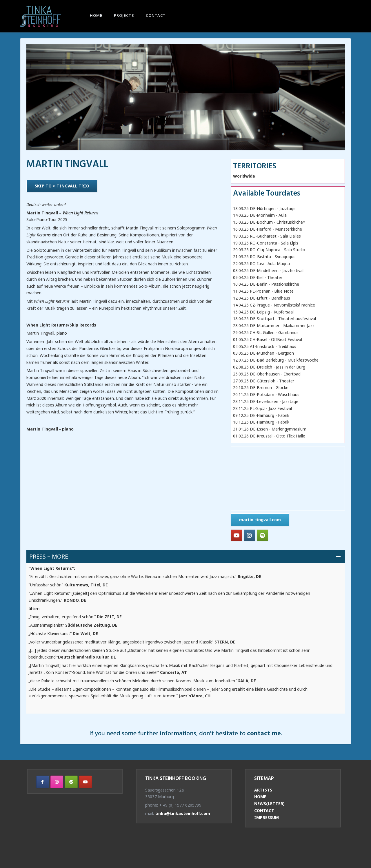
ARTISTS (263, 790)
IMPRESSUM (267, 817)
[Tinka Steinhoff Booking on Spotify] (262, 535)
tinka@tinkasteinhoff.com (183, 813)
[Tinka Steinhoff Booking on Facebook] (43, 782)
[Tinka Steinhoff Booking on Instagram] (249, 535)
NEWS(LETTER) (269, 804)
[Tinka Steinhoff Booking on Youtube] (236, 535)
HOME (96, 16)
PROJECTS (124, 16)
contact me (264, 734)
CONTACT (156, 16)
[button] (186, 556)
